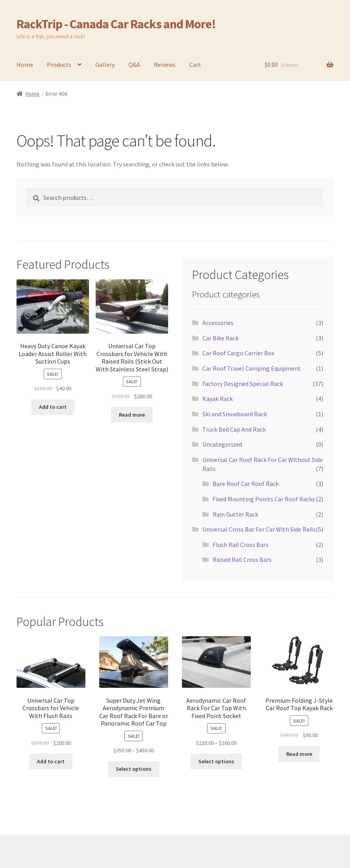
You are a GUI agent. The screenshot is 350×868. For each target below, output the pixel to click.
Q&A (134, 65)
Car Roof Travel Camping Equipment (252, 368)
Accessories (218, 323)
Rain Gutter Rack (235, 514)
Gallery (105, 65)
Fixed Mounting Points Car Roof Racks (264, 499)
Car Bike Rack (220, 338)
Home (25, 65)
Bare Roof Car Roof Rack (246, 484)
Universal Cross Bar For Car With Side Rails (259, 529)
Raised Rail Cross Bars (242, 560)
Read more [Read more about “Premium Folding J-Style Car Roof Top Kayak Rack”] (299, 754)
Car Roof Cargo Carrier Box (238, 353)
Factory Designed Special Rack (243, 384)
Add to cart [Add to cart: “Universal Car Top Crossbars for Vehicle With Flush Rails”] (51, 761)
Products (59, 65)
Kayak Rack (218, 399)
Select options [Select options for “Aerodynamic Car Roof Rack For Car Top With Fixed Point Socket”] (216, 761)
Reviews (165, 65)
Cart (195, 65)
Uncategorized (222, 444)
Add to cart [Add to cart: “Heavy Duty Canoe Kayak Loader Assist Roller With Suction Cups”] (53, 407)
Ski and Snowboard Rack (235, 414)
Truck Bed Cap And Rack (234, 429)
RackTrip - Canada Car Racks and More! (116, 24)
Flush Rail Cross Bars (241, 545)
